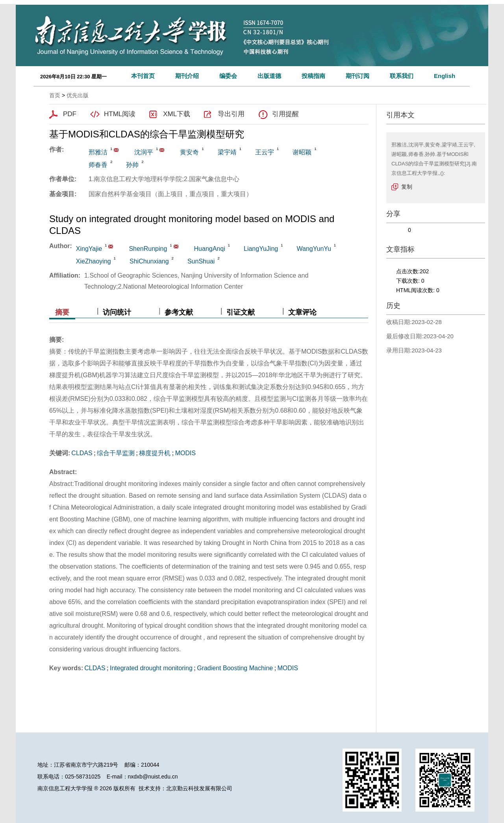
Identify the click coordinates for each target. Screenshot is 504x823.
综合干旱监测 (116, 453)
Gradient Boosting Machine (235, 668)
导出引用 (231, 114)
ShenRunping (148, 249)
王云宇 (265, 152)
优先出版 (78, 95)
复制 (407, 187)
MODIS (185, 453)
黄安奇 (189, 152)
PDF (70, 114)
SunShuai (201, 261)
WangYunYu (314, 249)
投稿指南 (313, 76)
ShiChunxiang (149, 261)
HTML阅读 (120, 114)
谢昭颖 (302, 152)
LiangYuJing (261, 249)
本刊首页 (143, 76)
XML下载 (177, 114)
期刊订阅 (358, 76)
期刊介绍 (187, 76)
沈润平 (144, 152)
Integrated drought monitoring (151, 668)
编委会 (228, 76)
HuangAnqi (210, 249)
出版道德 (269, 76)
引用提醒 (285, 114)
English (445, 76)
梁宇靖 (227, 152)
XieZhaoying (94, 261)
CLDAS (82, 453)
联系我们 (402, 76)
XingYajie (89, 249)
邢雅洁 (98, 152)
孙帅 (132, 165)
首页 (55, 95)
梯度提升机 (155, 453)
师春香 (98, 165)
